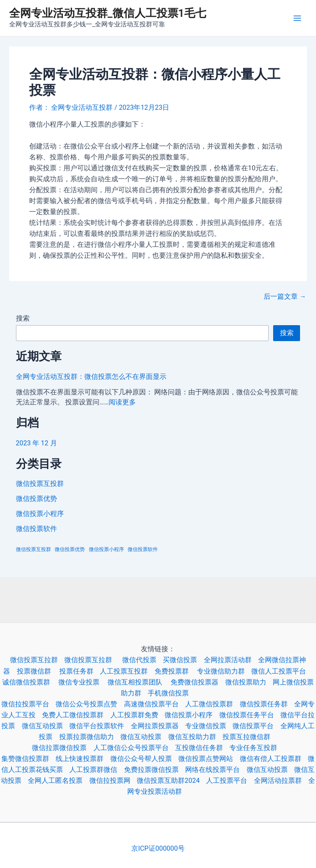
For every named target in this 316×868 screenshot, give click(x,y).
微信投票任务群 (267, 704)
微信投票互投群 (40, 484)
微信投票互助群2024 (171, 781)
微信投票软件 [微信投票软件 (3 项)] (143, 549)
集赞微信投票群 (28, 759)
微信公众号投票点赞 (90, 704)
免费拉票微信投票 (155, 770)
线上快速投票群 (83, 759)
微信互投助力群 (195, 737)
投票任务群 (80, 671)
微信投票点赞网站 (209, 759)
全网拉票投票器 (158, 726)
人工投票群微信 (96, 770)
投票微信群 (38, 671)
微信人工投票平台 (282, 671)
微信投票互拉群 (37, 660)
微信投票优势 (36, 499)
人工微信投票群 (212, 704)
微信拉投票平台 (28, 704)
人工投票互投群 (127, 671)
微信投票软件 (36, 529)
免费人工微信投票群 (76, 715)
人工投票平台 (230, 781)
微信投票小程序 (40, 514)
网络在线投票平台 (216, 770)
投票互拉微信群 (250, 737)
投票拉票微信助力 (90, 737)
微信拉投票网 (113, 781)
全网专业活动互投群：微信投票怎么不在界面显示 (91, 377)
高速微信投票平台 (155, 704)
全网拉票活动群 (231, 660)
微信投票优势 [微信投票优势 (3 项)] (70, 549)
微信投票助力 (249, 682)
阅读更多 (122, 402)
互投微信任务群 (202, 748)
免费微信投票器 (198, 682)
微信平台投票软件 (100, 726)
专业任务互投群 (256, 748)
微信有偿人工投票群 (274, 759)
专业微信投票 (209, 726)
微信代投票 (142, 660)
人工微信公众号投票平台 (134, 748)
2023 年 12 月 (36, 443)
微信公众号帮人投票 (144, 759)
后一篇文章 (285, 297)
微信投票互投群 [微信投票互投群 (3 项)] (34, 549)
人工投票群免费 (137, 715)
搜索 (23, 318)
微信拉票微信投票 (62, 748)
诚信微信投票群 (30, 682)
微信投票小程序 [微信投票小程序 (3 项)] (106, 549)
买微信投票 (183, 660)
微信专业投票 (83, 682)
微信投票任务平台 (250, 715)
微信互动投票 (46, 726)
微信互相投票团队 (139, 682)
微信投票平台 (256, 726)
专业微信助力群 (224, 671)
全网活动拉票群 (281, 781)
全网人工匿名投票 (58, 781)
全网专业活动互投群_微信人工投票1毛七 (108, 13)
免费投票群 (176, 671)
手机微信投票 (171, 693)
